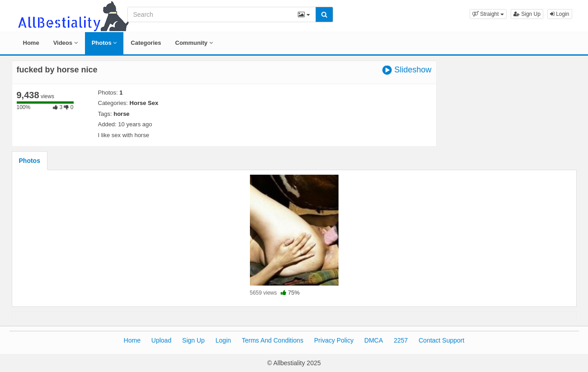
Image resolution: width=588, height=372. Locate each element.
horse (121, 114)
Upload (161, 340)
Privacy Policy (334, 340)
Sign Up (527, 14)
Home (31, 43)
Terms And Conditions (273, 340)
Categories (146, 43)
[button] (488, 14)
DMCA (374, 340)
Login (560, 14)
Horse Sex (144, 103)
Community (194, 43)
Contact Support (441, 340)
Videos (66, 43)
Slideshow (407, 70)
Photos (104, 43)
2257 (401, 340)
